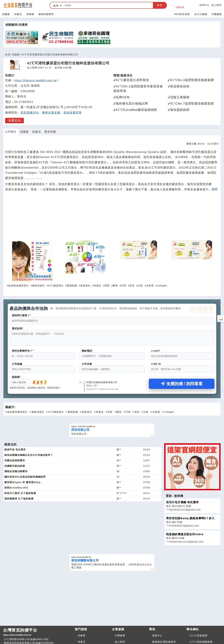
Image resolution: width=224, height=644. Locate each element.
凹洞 (124, 286)
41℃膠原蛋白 (56, 286)
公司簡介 (11, 132)
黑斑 (107, 286)
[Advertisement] (112, 218)
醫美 (115, 286)
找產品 (18, 14)
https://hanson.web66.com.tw (37, 80)
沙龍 (140, 286)
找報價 (30, 14)
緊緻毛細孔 (38, 286)
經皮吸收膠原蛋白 (19, 286)
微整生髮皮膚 (51, 113)
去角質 (150, 286)
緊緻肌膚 (72, 286)
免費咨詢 (14, 120)
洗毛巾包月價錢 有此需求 (182, 504)
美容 (132, 286)
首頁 (8, 54)
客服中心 (157, 638)
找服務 (6, 14)
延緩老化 (85, 286)
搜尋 (160, 5)
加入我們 (216, 5)
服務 (56, 6)
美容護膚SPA (30, 113)
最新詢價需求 (46, 14)
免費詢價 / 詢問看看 (182, 386)
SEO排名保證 (182, 14)
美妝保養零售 (73, 113)
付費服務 (217, 14)
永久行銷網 (201, 14)
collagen (162, 286)
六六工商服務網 (198, 638)
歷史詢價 (50, 132)
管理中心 (204, 5)
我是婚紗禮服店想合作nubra (185, 536)
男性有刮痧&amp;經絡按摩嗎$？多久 (190, 520)
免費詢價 (180, 5)
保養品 (97, 286)
